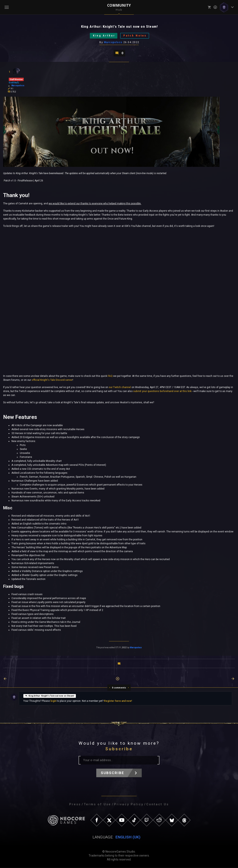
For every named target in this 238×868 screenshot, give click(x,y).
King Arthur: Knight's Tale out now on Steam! (50, 696)
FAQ (110, 376)
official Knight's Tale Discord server (52, 380)
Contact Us (158, 804)
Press (75, 804)
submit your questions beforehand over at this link (162, 391)
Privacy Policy (129, 804)
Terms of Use (97, 804)
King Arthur (104, 36)
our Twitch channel (120, 387)
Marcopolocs (113, 42)
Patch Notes (135, 36)
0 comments (119, 688)
